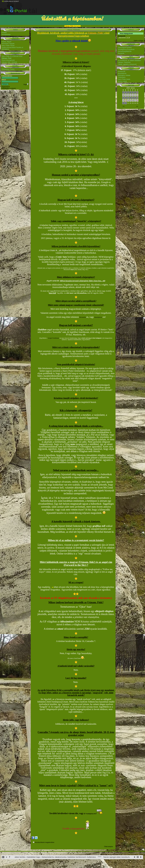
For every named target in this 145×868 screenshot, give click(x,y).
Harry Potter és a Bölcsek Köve (12, 56)
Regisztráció (6, 87)
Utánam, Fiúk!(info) (124, 62)
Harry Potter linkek (124, 79)
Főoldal (4, 33)
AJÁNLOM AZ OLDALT (10, 1)
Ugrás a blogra (139, 40)
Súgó (26, 84)
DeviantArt (83, 317)
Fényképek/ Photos (8, 69)
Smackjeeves (98, 317)
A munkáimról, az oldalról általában (129, 60)
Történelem (122, 77)
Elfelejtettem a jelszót (9, 88)
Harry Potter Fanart (8, 45)
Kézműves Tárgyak (8, 44)
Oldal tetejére (109, 847)
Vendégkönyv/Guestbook (126, 49)
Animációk (122, 36)
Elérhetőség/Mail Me (125, 51)
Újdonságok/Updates (125, 47)
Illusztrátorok (122, 73)
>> (137, 106)
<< (124, 106)
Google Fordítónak (53, 338)
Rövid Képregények (8, 60)
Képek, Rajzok (7, 42)
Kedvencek (122, 71)
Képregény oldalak (124, 75)
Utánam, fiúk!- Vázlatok (9, 62)
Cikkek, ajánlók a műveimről (127, 64)
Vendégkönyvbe (91, 814)
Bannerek (121, 53)
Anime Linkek (122, 81)
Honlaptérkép (6, 34)
